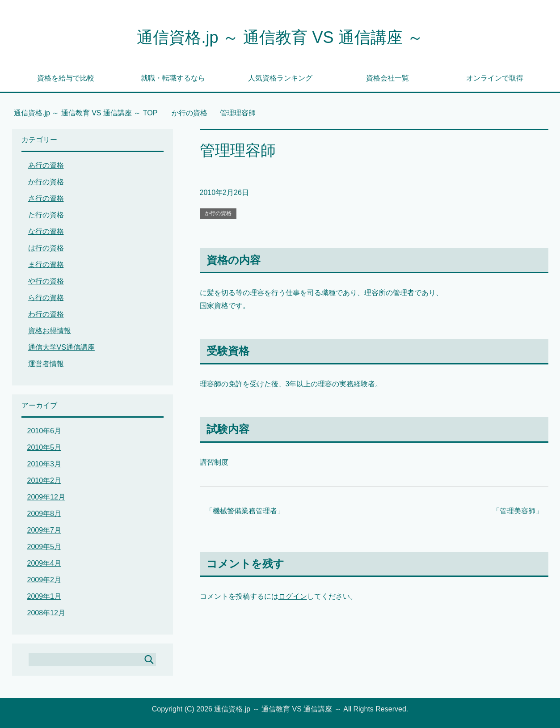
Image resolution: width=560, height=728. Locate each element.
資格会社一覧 (387, 78)
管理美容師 (518, 511)
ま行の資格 (46, 265)
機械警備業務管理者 (245, 511)
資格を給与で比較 (66, 78)
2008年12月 (46, 613)
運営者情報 (46, 364)
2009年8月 (44, 514)
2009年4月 (44, 563)
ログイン (293, 596)
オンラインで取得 (495, 78)
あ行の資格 (46, 165)
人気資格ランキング (280, 78)
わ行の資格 (46, 314)
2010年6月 (44, 431)
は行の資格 (46, 248)
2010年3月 (44, 464)
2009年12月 (46, 497)
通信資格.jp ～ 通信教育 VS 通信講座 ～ (280, 37)
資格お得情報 (50, 331)
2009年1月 (44, 596)
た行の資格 (46, 215)
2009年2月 (44, 580)
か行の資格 (218, 213)
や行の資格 (46, 281)
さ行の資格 (46, 198)
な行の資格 (46, 231)
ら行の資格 (46, 298)
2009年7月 (44, 530)
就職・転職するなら (173, 78)
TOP (86, 113)
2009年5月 (44, 547)
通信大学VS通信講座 (61, 347)
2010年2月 (44, 480)
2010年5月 (44, 447)
